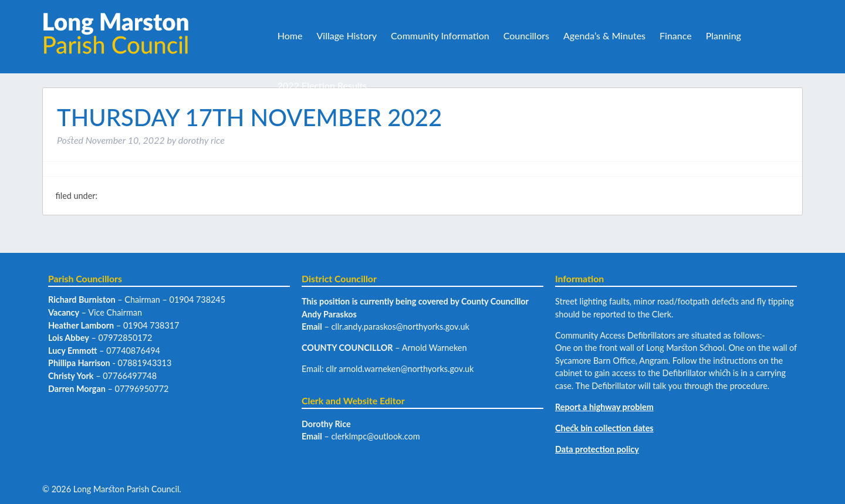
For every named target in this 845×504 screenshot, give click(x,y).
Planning (724, 35)
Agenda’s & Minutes (604, 35)
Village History (347, 35)
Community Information (440, 35)
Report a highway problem (604, 407)
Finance (676, 35)
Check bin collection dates (604, 428)
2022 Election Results (322, 85)
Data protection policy (597, 449)
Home (290, 35)
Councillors (526, 35)
